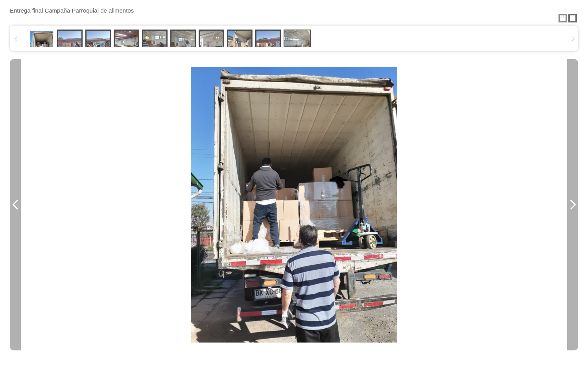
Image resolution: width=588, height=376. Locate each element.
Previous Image (15, 205)
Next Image (573, 205)
